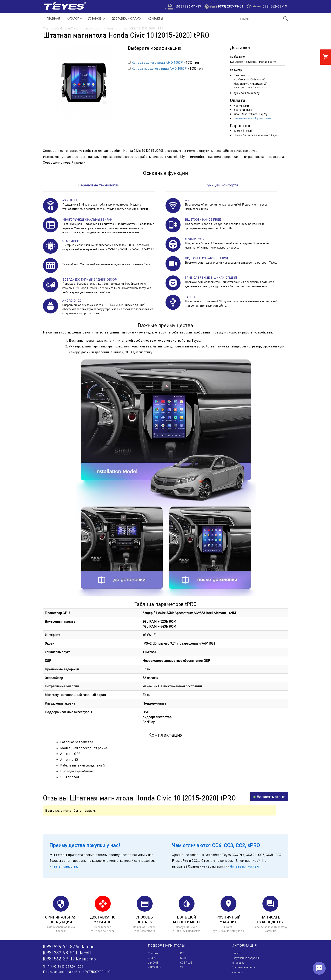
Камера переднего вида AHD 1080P (159, 68)
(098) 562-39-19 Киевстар (69, 959)
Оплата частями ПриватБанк (252, 118)
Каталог (74, 18)
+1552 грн (163, 62)
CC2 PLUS (186, 963)
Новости (237, 953)
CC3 (183, 953)
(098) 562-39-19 (274, 6)
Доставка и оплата (243, 967)
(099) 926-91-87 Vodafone (69, 946)
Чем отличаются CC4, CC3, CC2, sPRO (216, 845)
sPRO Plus (154, 967)
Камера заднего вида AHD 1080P (157, 62)
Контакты (155, 18)
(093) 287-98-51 (231, 6)
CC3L (183, 958)
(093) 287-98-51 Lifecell (67, 953)
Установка (97, 18)
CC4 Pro (153, 953)
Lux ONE (153, 963)
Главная (53, 18)
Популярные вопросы (245, 958)
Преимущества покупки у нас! (85, 845)
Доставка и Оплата (126, 18)
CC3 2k (152, 958)
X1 (182, 967)
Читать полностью (64, 866)
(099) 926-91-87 (188, 6)
